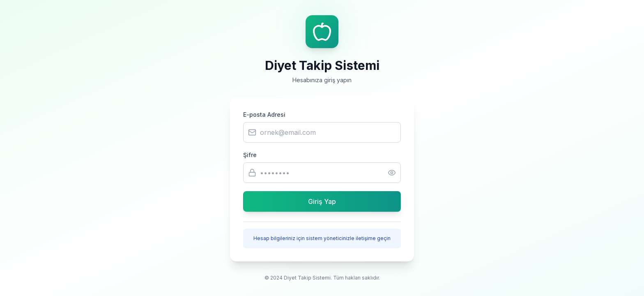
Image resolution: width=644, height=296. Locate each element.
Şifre (250, 155)
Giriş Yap (322, 201)
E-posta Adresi (264, 114)
